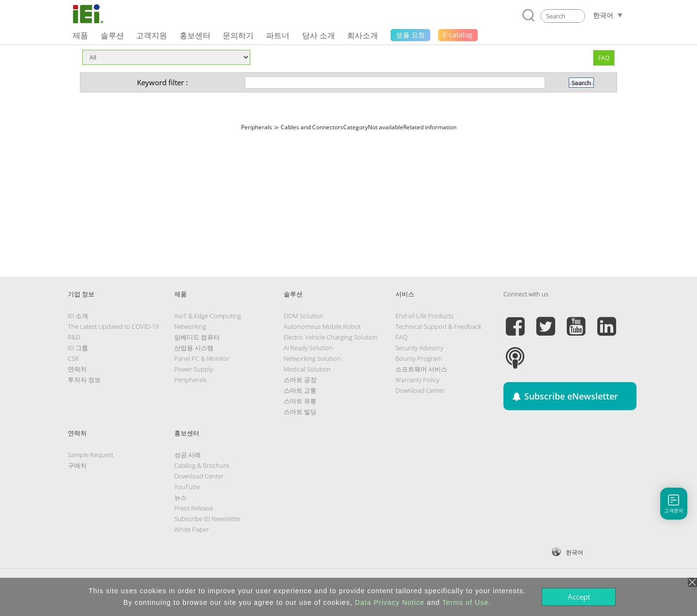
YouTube (187, 487)
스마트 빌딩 (300, 412)
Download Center (420, 390)
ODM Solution (303, 316)
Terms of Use (465, 602)
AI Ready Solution (308, 348)
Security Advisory (419, 348)
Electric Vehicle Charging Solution (331, 337)
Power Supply (194, 369)
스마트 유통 (300, 401)
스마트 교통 (300, 390)
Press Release (194, 508)
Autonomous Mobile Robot (322, 326)
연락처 (77, 369)
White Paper (192, 529)
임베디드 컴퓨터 (197, 337)
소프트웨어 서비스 (421, 369)
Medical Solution (307, 369)
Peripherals (190, 380)
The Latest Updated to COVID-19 (113, 326)
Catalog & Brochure (202, 465)
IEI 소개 (78, 316)
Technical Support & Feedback (438, 326)
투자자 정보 (84, 380)
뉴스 (181, 497)
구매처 (77, 465)
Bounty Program (419, 358)
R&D (74, 337)
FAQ (604, 58)
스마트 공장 (300, 380)
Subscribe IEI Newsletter (208, 519)
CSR (73, 358)
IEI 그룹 (78, 348)
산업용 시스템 (194, 348)
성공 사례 (188, 455)
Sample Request (91, 455)
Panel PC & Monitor (202, 358)
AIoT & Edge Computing (208, 316)
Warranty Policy (417, 380)
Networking (190, 326)
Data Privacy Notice (390, 602)
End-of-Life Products (424, 316)
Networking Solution (312, 358)
